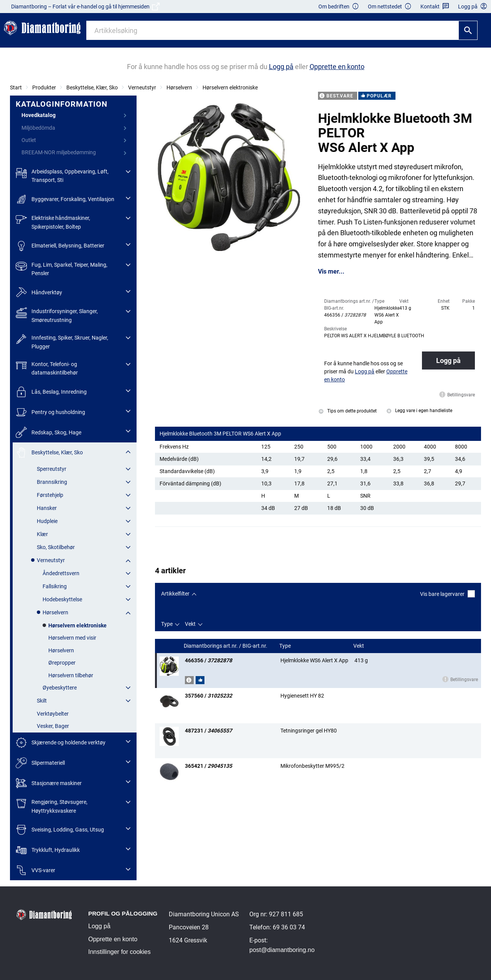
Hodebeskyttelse (62, 599)
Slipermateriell (40, 763)
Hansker (47, 508)
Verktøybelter (53, 714)
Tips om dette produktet (348, 411)
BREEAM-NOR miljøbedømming (59, 152)
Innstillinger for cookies (119, 952)
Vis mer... (331, 272)
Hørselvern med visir (72, 638)
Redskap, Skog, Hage (49, 432)
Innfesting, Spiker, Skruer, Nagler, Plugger (62, 341)
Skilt (42, 701)
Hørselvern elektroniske (230, 87)
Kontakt (435, 7)
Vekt (190, 624)
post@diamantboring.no (282, 950)
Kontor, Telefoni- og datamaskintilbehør (47, 368)
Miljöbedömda (38, 128)
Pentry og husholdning (50, 412)
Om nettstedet (390, 7)
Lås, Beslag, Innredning (51, 392)
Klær (42, 534)
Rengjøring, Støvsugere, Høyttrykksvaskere (52, 806)
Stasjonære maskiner (49, 783)
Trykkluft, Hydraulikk (48, 850)
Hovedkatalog (39, 115)
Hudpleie (47, 521)
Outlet (29, 140)
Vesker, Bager (53, 726)
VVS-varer (35, 870)
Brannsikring (52, 482)
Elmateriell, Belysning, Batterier (60, 246)
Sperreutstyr (52, 469)
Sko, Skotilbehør (56, 547)
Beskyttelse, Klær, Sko (92, 87)
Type (167, 624)
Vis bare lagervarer (447, 594)
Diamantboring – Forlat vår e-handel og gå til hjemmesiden (85, 7)
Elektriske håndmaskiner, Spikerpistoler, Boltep (53, 222)
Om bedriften (339, 7)
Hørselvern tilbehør (71, 675)
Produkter (44, 87)
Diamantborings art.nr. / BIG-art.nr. (226, 646)
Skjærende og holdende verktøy (61, 743)
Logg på (448, 360)
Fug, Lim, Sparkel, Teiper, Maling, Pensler (62, 268)
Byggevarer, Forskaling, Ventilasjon (65, 199)
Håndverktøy (39, 293)
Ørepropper (62, 663)
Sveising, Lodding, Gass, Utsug (60, 830)
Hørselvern (179, 87)
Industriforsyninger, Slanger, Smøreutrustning (57, 315)
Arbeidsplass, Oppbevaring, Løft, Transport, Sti (62, 175)
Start (16, 87)
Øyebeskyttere (60, 688)
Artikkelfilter (175, 594)
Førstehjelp (50, 495)
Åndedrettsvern (61, 573)
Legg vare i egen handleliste (419, 411)
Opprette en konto (113, 939)
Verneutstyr (142, 87)
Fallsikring (55, 586)
